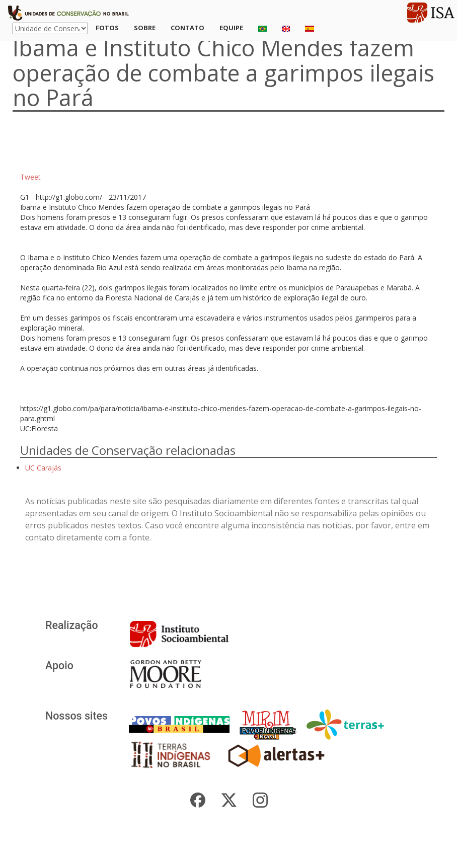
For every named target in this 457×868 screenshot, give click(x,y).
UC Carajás (43, 468)
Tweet (30, 177)
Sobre (145, 28)
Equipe (231, 28)
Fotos (107, 28)
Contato (187, 28)
